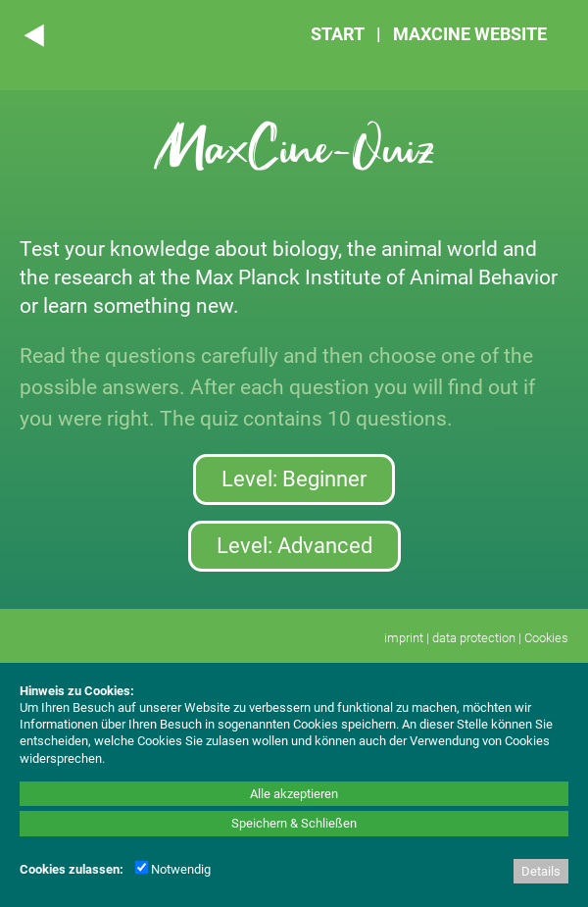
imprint (404, 638)
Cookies (546, 638)
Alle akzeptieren (294, 794)
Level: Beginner (294, 479)
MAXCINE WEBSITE (470, 34)
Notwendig (173, 869)
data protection (474, 638)
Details (541, 871)
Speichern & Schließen (294, 823)
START (338, 34)
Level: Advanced (294, 546)
